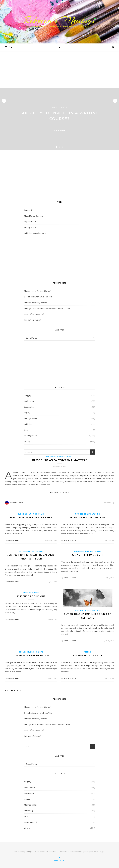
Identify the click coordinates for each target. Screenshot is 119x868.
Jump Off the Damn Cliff (34, 314)
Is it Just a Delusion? (33, 320)
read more (60, 130)
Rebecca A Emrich (16, 503)
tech (26, 430)
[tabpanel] (59, 119)
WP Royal (29, 851)
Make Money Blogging (34, 216)
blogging (28, 395)
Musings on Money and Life (36, 303)
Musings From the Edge (88, 655)
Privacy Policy (30, 227)
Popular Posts (30, 222)
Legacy (27, 413)
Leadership (29, 407)
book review (29, 401)
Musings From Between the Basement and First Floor (47, 308)
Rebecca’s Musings (60, 20)
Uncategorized (60, 107)
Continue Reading (60, 493)
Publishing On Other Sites (35, 233)
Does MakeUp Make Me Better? (31, 655)
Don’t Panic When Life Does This (38, 297)
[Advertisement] (59, 70)
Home (37, 851)
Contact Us (29, 210)
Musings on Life (31, 418)
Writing (27, 442)
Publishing (28, 424)
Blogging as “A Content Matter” (37, 291)
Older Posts (13, 690)
